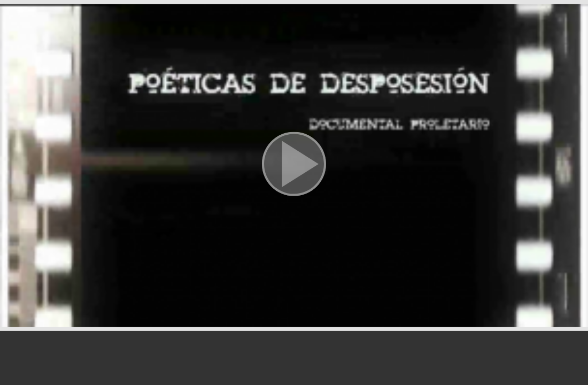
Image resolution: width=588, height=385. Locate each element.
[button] (294, 165)
